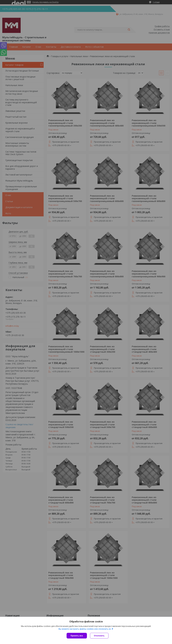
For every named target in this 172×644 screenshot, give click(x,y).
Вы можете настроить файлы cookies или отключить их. (85, 629)
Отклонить (99, 636)
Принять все (77, 636)
